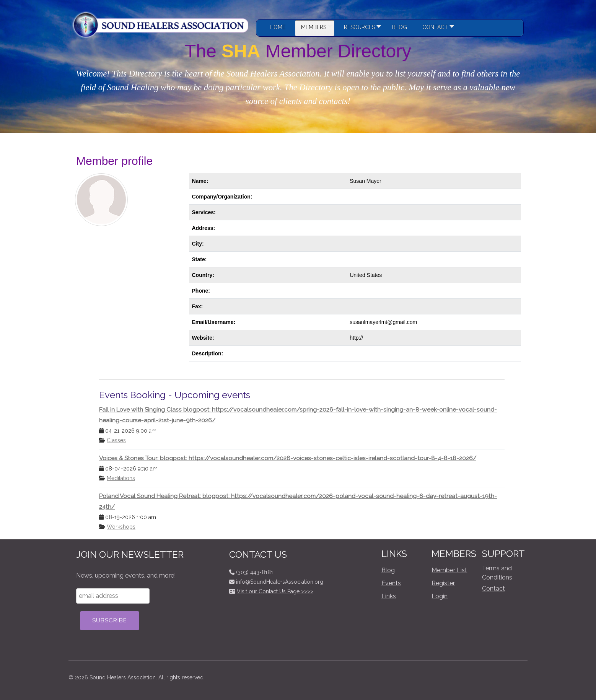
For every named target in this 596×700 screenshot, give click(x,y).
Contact (493, 588)
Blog (388, 570)
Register (443, 583)
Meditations (121, 478)
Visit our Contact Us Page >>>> (275, 591)
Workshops (121, 527)
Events (391, 583)
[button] (360, 28)
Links (389, 596)
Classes (116, 440)
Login (440, 596)
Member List (449, 570)
